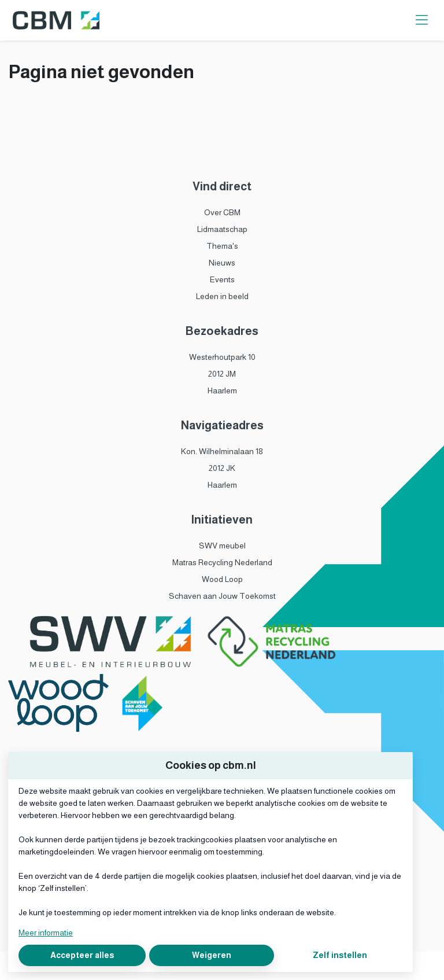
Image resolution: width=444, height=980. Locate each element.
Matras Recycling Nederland (222, 562)
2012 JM (222, 374)
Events (222, 279)
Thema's (222, 246)
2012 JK (222, 468)
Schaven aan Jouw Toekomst (222, 596)
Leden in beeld (222, 296)
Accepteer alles (82, 955)
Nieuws (222, 263)
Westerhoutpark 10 (222, 357)
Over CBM (222, 212)
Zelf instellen (340, 955)
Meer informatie (46, 933)
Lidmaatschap (222, 229)
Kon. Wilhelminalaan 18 (222, 451)
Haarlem (222, 390)
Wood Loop (222, 579)
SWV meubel (222, 546)
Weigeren (212, 955)
